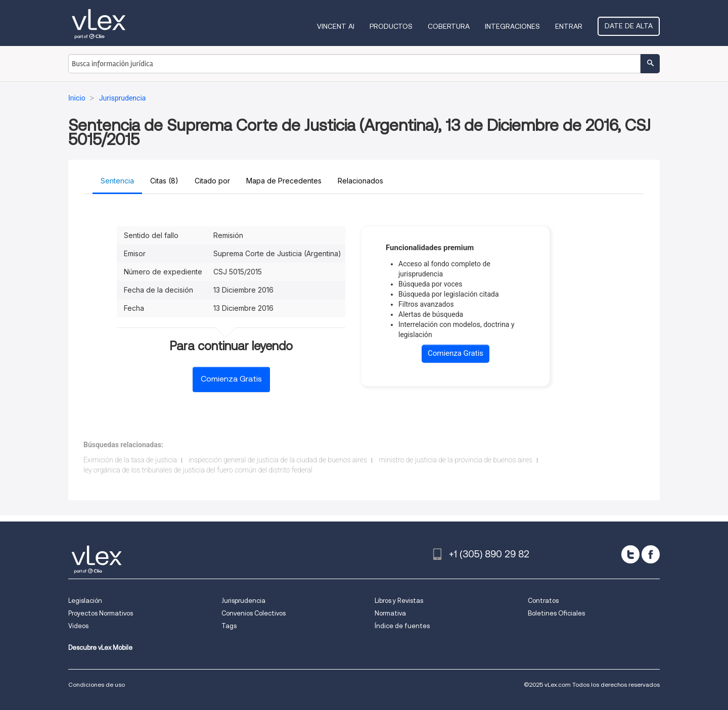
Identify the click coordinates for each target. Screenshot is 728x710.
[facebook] (651, 554)
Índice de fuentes (402, 626)
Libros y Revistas (399, 601)
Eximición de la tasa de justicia (130, 460)
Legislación (85, 601)
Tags (229, 626)
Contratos (543, 601)
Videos (78, 626)
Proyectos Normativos (101, 613)
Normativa (390, 613)
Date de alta (629, 26)
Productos (391, 26)
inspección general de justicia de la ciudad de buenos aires (278, 460)
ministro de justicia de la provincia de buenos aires (456, 460)
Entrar (569, 26)
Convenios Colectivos (254, 613)
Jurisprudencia (243, 601)
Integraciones (512, 26)
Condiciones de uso (97, 684)
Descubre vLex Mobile (100, 648)
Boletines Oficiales (556, 613)
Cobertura (449, 26)
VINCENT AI (336, 26)
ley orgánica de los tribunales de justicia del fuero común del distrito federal (198, 470)
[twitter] (630, 554)
